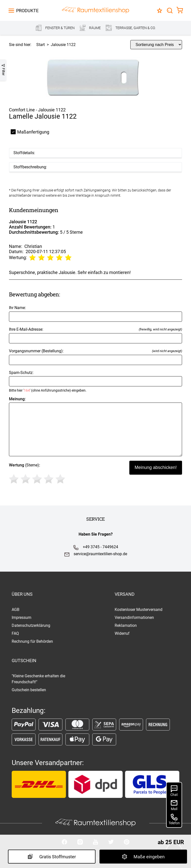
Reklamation (126, 625)
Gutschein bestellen (29, 690)
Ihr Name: (95, 313)
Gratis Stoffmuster (52, 857)
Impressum (22, 617)
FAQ (15, 633)
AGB (16, 610)
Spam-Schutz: (95, 381)
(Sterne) (38, 474)
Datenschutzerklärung (31, 625)
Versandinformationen (134, 617)
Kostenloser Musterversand (139, 610)
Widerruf (122, 633)
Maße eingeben (143, 857)
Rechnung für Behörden (32, 641)
